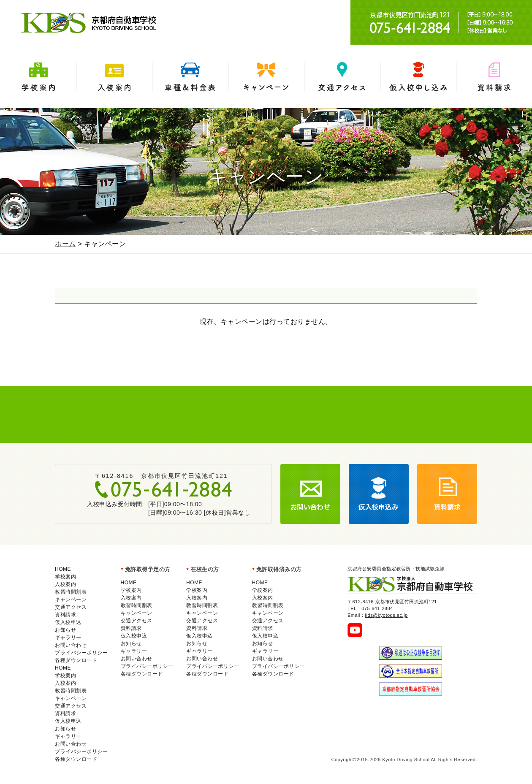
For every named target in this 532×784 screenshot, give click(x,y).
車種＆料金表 (190, 77)
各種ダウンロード (76, 660)
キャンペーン (266, 77)
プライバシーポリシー (81, 653)
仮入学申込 (418, 77)
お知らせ (65, 630)
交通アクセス (342, 77)
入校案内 (114, 77)
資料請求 (494, 77)
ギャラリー (68, 638)
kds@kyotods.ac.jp (387, 615)
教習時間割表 (71, 592)
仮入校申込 (68, 622)
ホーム (65, 244)
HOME (63, 569)
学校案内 (38, 77)
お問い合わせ (71, 645)
